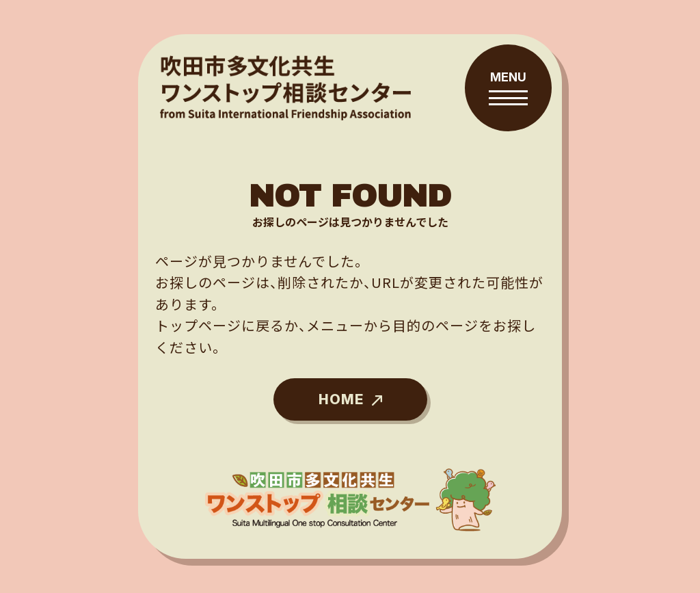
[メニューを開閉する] (508, 88)
